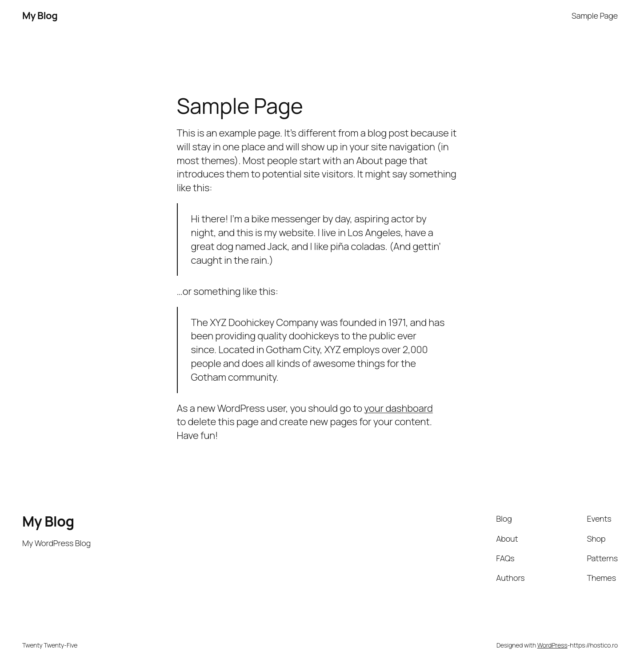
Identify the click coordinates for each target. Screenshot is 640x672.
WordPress (552, 645)
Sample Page (595, 16)
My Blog (40, 16)
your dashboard (398, 408)
